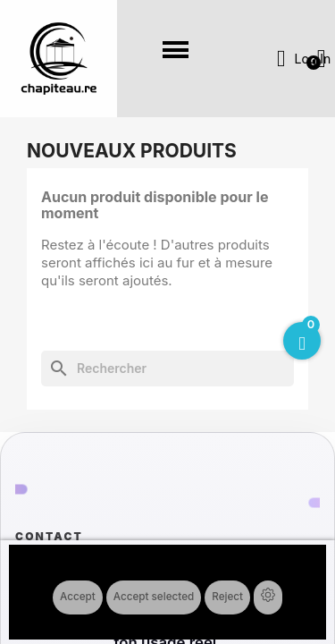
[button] (176, 50)
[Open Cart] (302, 341)
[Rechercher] (167, 369)
